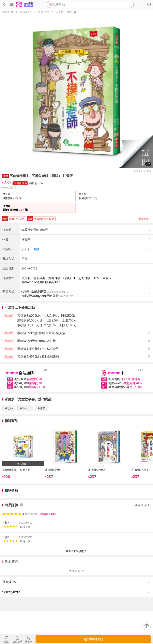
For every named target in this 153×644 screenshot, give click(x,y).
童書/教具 (26, 12)
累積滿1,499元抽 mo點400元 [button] (38, 381)
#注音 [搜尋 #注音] (42, 441)
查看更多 (77, 603)
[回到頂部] (147, 626)
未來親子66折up (66, 12)
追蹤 (36, 282)
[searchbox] (90, 4)
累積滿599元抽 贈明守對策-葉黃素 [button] (41, 366)
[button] (135, 151)
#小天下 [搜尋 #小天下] (25, 441)
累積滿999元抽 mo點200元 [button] (36, 374)
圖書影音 (8, 12)
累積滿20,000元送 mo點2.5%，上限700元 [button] (47, 353)
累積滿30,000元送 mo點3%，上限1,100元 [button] (47, 358)
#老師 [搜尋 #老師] (9, 441)
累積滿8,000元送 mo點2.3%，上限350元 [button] (46, 348)
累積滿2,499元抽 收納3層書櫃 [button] (38, 389)
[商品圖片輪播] (76, 91)
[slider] (76, 411)
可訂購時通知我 (93, 639)
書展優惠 (44, 12)
